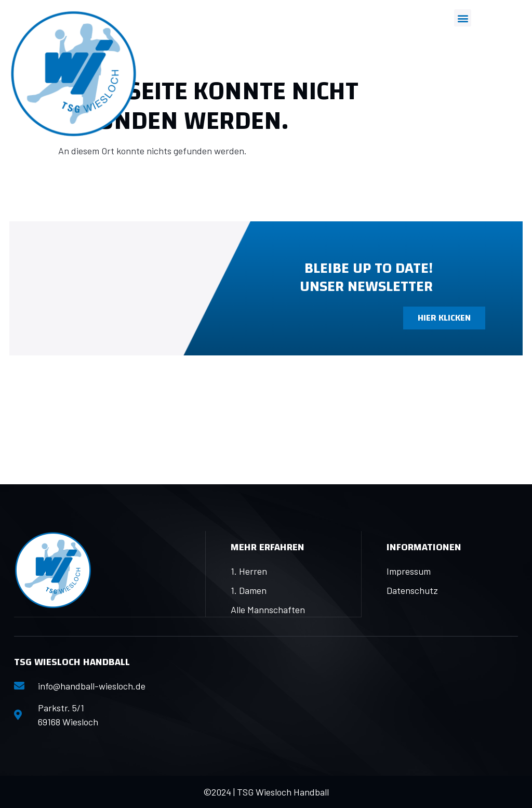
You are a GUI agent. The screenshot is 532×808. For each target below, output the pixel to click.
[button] (463, 18)
